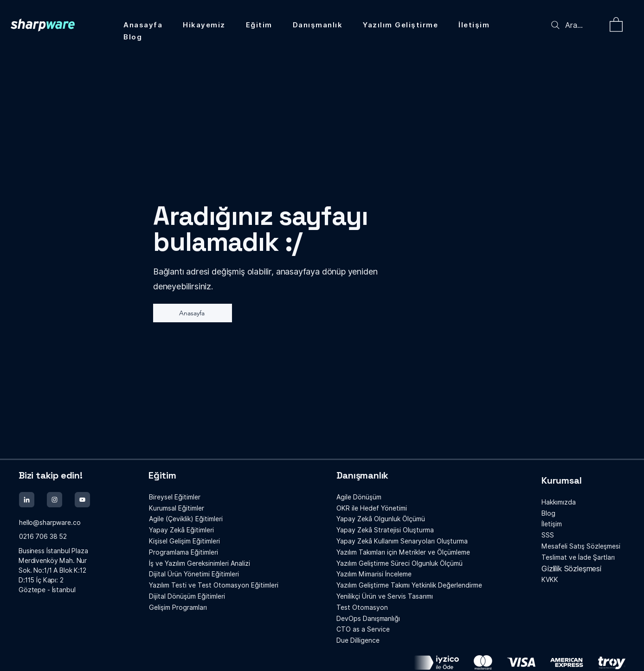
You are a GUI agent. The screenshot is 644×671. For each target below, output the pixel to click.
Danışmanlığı (368, 619)
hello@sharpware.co (50, 523)
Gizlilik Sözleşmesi (571, 569)
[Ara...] (576, 25)
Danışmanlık (362, 475)
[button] (616, 24)
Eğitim (162, 475)
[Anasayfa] (193, 313)
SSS (548, 535)
